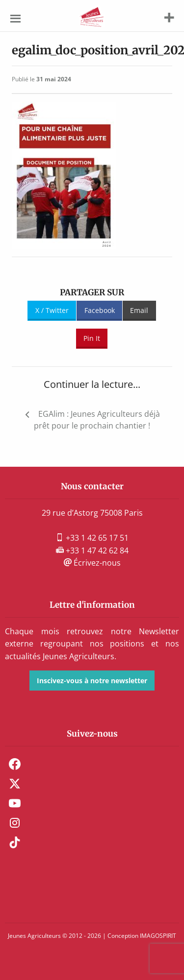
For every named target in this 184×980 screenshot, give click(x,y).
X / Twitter (52, 310)
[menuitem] (92, 764)
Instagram (15, 823)
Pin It (92, 338)
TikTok (15, 842)
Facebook (100, 310)
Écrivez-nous (92, 563)
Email (139, 310)
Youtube (15, 803)
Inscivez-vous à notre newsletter (92, 681)
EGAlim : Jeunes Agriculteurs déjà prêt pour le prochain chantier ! (97, 420)
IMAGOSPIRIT (158, 936)
